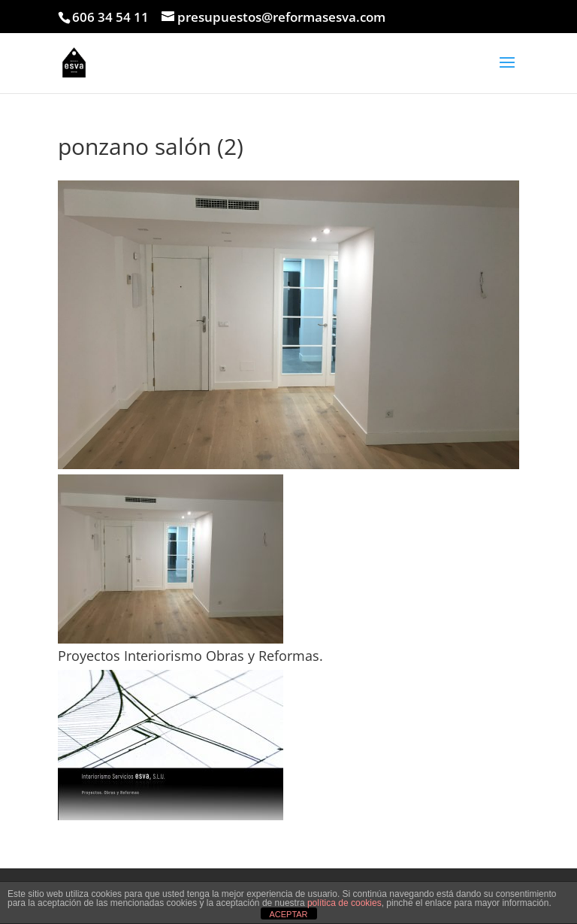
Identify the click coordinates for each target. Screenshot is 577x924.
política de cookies (344, 903)
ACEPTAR (288, 914)
